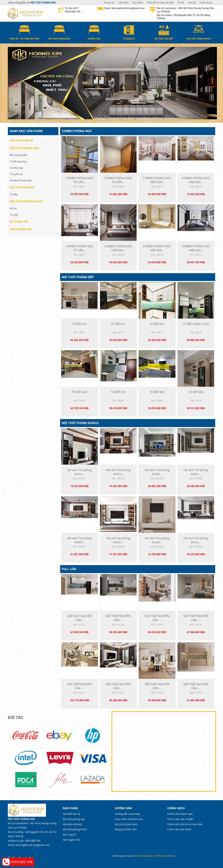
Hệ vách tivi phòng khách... (118, 540)
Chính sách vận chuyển (180, 819)
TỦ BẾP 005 (196, 392)
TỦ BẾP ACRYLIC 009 (196, 324)
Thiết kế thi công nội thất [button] (160, 3)
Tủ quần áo (16, 174)
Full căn (69, 569)
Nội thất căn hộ (21, 141)
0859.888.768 (21, 862)
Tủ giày (14, 215)
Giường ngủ (16, 168)
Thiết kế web (161, 856)
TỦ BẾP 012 (80, 324)
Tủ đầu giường (18, 162)
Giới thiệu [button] (124, 3)
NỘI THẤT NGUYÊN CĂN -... (118, 618)
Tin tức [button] (181, 3)
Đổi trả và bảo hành (126, 824)
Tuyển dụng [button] (206, 3)
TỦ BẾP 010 (157, 324)
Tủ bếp (14, 194)
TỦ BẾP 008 (80, 392)
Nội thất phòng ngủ (24, 148)
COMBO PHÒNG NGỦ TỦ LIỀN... (80, 180)
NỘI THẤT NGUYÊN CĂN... (79, 618)
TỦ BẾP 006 (157, 392)
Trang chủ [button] (109, 3)
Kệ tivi (13, 208)
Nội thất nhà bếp (22, 188)
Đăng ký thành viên (126, 829)
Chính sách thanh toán (180, 814)
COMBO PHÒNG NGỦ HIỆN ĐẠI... (157, 180)
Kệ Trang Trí (19, 222)
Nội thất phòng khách (80, 423)
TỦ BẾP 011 (118, 324)
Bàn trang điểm (19, 155)
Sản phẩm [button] (138, 3)
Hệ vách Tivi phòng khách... (79, 472)
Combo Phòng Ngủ (77, 131)
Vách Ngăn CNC (21, 229)
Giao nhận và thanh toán (129, 819)
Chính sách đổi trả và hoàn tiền (185, 824)
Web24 (171, 856)
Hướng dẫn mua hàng (127, 814)
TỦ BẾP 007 (118, 392)
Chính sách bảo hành (179, 829)
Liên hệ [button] (192, 3)
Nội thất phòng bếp (78, 277)
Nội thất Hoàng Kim (144, 856)
